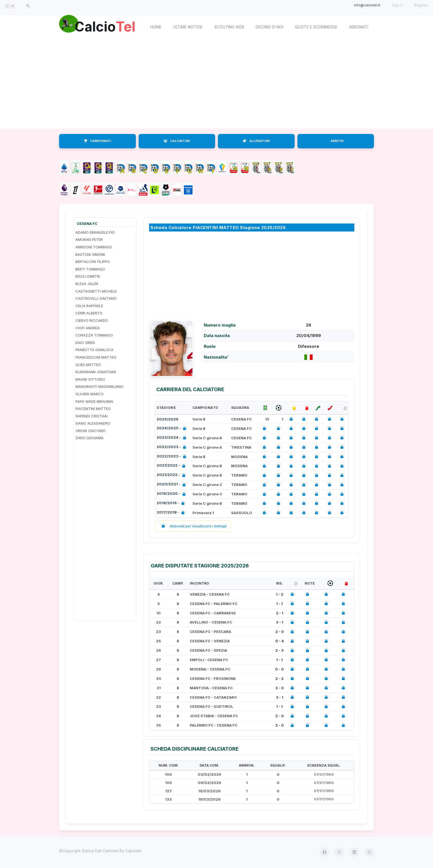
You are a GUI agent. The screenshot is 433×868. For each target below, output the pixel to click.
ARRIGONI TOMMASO (94, 247)
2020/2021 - (172, 485)
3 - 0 (280, 688)
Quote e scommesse (316, 27)
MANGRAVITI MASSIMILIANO (99, 386)
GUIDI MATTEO (88, 365)
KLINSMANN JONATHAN (96, 372)
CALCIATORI (177, 141)
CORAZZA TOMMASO (94, 335)
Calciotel (133, 851)
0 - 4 (280, 641)
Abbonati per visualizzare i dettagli (193, 526)
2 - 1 (280, 613)
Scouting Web (229, 27)
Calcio (106, 26)
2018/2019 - (172, 503)
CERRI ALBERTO (89, 313)
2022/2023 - (172, 447)
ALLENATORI (256, 141)
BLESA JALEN (87, 284)
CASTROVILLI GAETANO (96, 298)
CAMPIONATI (97, 141)
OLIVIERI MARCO (89, 394)
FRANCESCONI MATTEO (96, 357)
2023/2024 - (172, 438)
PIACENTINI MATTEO (93, 409)
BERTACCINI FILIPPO (93, 262)
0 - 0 (279, 669)
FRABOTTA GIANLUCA (94, 350)
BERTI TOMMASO (90, 269)
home (156, 27)
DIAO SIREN (85, 343)
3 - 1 (280, 622)
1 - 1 (279, 604)
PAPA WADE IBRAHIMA (94, 401)
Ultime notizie (188, 27)
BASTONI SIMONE (90, 254)
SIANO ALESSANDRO (93, 423)
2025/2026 (167, 419)
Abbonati (359, 27)
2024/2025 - (172, 429)
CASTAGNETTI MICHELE (96, 291)
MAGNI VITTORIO (90, 379)
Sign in (397, 5)
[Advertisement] (216, 84)
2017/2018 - (172, 513)
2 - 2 (279, 678)
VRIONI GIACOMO (90, 431)
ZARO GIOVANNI (89, 438)
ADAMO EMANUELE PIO (95, 232)
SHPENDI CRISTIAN (91, 416)
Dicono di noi (270, 27)
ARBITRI (337, 141)
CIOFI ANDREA (88, 328)
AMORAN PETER (89, 240)
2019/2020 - (172, 494)
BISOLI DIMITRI (88, 276)
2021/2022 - (172, 466)
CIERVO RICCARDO (92, 320)
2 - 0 (280, 632)
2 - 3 (279, 650)
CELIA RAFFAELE (89, 306)
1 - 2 (280, 594)
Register (421, 5)
